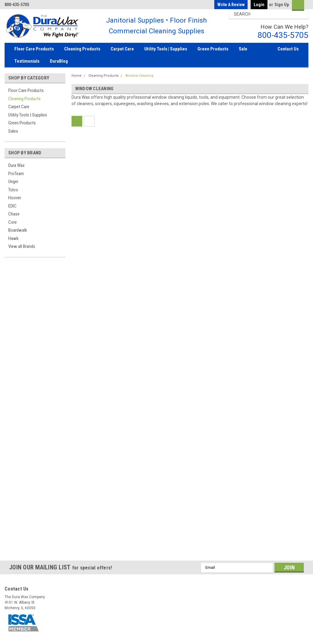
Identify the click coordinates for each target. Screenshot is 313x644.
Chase (14, 214)
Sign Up (282, 5)
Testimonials (27, 61)
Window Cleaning (139, 76)
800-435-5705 (283, 35)
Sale (243, 49)
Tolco (13, 190)
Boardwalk (18, 230)
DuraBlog (59, 61)
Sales (13, 131)
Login (259, 5)
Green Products (213, 49)
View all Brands (22, 246)
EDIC (12, 206)
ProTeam (16, 174)
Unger (13, 182)
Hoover (15, 198)
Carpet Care (122, 49)
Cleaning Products (82, 49)
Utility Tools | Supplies (166, 49)
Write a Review (231, 5)
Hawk (13, 238)
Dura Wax (17, 165)
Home (77, 76)
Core (13, 222)
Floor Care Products (34, 49)
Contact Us (288, 49)
